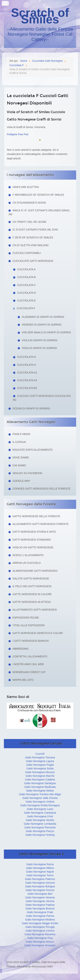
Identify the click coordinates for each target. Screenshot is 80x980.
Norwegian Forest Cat (29, 672)
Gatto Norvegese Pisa (40, 938)
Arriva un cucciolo (27, 563)
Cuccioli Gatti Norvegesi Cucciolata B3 (42, 398)
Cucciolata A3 (27, 380)
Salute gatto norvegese (31, 579)
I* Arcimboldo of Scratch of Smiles (38, 195)
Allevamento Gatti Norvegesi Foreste (41, 524)
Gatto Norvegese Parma (40, 916)
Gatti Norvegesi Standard (32, 540)
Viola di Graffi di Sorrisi (40, 340)
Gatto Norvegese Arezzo (40, 942)
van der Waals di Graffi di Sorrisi (46, 332)
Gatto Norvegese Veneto (40, 820)
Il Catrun (19, 442)
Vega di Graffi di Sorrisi (39, 348)
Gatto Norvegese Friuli (40, 816)
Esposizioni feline (26, 618)
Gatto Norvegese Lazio (40, 809)
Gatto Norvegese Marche (40, 776)
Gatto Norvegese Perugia (40, 927)
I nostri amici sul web (28, 664)
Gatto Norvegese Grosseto (40, 945)
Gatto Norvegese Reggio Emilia (40, 923)
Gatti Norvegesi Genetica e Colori (38, 633)
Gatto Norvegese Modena (40, 920)
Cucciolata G (27, 357)
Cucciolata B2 (27, 388)
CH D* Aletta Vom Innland (31, 245)
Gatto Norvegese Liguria (40, 761)
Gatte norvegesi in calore (32, 594)
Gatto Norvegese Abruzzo (40, 772)
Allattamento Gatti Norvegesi (35, 610)
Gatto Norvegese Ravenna (40, 934)
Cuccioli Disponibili (27, 253)
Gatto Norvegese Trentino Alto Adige (40, 794)
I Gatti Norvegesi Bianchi (31, 641)
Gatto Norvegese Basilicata (40, 787)
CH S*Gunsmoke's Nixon (29, 203)
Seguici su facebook (28, 473)
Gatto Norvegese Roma (40, 864)
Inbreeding (21, 649)
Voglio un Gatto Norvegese (33, 547)
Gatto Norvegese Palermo (40, 879)
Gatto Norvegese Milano (40, 868)
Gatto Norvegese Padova (40, 905)
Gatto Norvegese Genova (40, 883)
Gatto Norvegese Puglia (40, 765)
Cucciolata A (26, 269)
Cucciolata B (27, 277)
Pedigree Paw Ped (18, 134)
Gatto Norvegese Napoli (40, 872)
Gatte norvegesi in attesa (32, 602)
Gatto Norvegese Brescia (40, 909)
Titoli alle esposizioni (29, 625)
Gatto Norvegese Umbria (40, 802)
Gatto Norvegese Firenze (40, 890)
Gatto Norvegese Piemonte (40, 827)
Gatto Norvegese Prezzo (40, 831)
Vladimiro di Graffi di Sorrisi (43, 317)
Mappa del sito (23, 680)
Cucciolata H (27, 365)
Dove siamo (21, 457)
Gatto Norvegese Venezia (40, 897)
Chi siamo (19, 465)
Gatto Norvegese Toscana (40, 757)
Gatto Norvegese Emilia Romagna (40, 805)
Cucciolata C (27, 285)
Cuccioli (40, 754)
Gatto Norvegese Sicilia (40, 768)
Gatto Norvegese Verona (40, 901)
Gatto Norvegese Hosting (40, 835)
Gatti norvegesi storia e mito (34, 532)
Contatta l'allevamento (30, 656)
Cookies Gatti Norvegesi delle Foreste (41, 489)
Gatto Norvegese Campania (40, 813)
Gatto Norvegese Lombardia (40, 824)
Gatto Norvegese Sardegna (40, 783)
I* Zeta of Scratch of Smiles (33, 237)
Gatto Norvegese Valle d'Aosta (40, 798)
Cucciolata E (27, 301)
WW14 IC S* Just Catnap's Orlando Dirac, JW (39, 212)
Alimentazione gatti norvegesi (35, 571)
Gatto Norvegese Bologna (40, 886)
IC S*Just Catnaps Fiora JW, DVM (35, 230)
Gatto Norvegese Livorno (40, 931)
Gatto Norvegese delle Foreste (36, 516)
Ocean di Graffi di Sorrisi (31, 408)
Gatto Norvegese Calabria (40, 780)
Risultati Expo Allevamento (33, 450)
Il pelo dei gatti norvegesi (32, 586)
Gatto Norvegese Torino (40, 875)
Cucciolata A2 (27, 373)
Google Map (21, 481)
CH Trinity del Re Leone (29, 222)
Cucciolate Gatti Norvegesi (33, 261)
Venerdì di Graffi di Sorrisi (42, 325)
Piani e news (21, 434)
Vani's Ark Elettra (26, 187)
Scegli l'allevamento (28, 555)
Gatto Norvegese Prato (40, 912)
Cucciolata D (27, 293)
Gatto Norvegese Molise (40, 791)
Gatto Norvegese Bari (40, 894)
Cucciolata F (26, 308)
